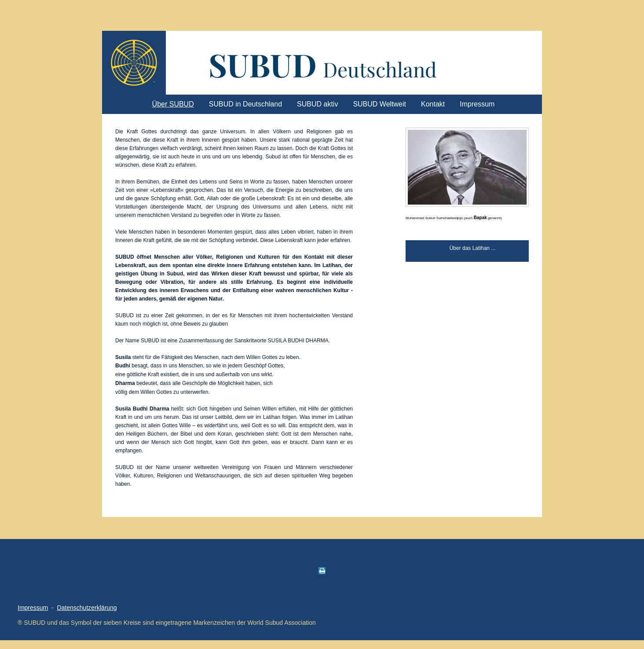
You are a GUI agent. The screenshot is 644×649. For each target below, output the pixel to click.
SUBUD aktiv (317, 104)
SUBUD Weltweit (379, 104)
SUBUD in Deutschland (245, 104)
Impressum (477, 104)
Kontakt (433, 104)
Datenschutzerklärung (87, 608)
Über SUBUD (173, 104)
